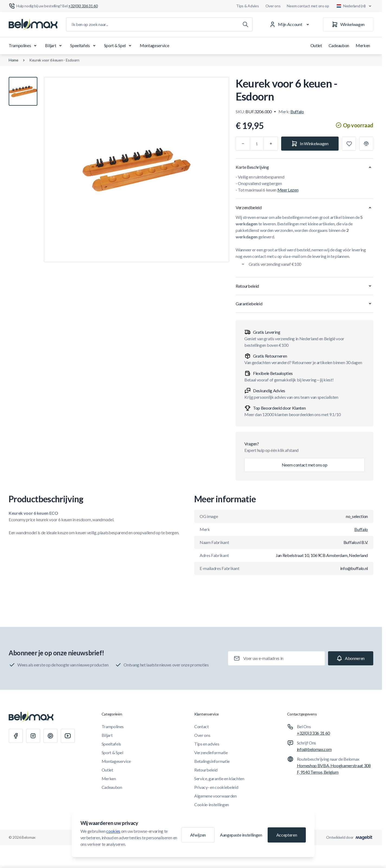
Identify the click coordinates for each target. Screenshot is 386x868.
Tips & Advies (247, 6)
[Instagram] (33, 736)
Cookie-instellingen (212, 804)
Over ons (273, 6)
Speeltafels (84, 46)
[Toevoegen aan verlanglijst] (349, 144)
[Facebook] (16, 736)
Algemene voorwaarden (215, 796)
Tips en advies (207, 744)
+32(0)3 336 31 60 (314, 733)
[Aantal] (257, 144)
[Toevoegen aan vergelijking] (366, 144)
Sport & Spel (119, 46)
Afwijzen (198, 835)
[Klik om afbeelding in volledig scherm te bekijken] (137, 170)
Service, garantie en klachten (219, 778)
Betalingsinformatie (212, 761)
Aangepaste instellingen (241, 835)
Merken (363, 45)
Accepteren (287, 835)
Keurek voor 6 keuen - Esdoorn (54, 60)
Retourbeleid (206, 770)
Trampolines (24, 46)
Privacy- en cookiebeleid (216, 787)
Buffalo (297, 111)
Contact (202, 726)
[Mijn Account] (290, 24)
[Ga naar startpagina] (33, 24)
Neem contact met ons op (308, 6)
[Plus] (271, 144)
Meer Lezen (288, 190)
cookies (113, 831)
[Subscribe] (351, 658)
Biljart (54, 46)
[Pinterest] (50, 736)
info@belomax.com (314, 749)
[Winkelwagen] (348, 24)
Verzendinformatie (211, 752)
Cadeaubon (339, 45)
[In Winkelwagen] (310, 144)
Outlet (316, 45)
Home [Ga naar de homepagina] (14, 60)
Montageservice (155, 45)
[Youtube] (68, 736)
